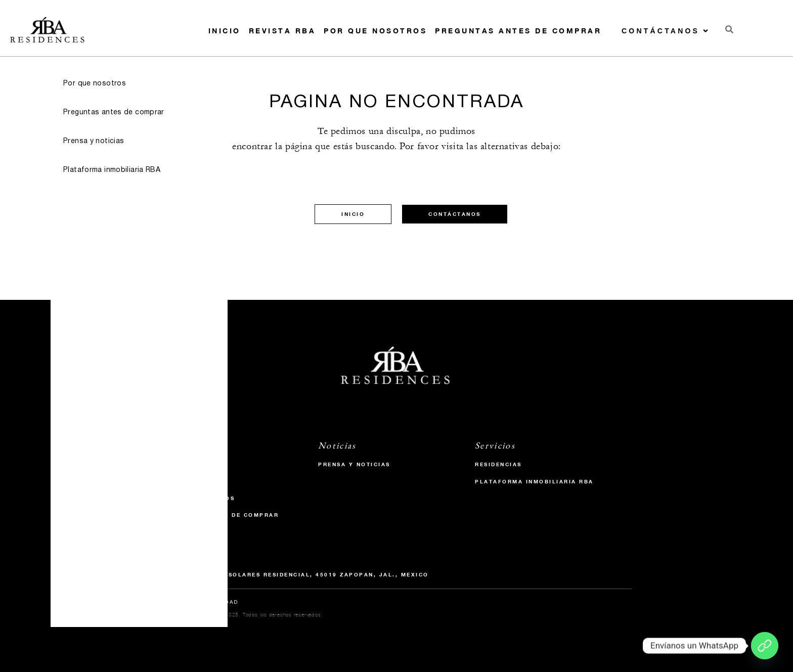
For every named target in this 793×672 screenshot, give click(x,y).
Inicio (225, 31)
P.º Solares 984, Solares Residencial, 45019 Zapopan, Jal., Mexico (295, 574)
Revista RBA (282, 31)
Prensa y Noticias (354, 464)
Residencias (498, 464)
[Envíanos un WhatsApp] (765, 646)
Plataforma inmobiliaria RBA (534, 481)
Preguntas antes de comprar (518, 31)
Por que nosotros (375, 31)
